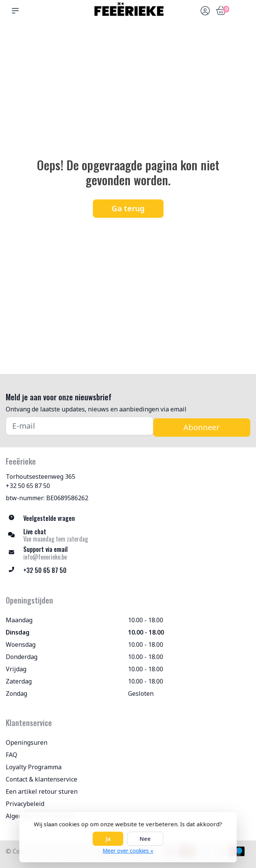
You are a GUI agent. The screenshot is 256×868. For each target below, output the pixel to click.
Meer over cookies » (128, 851)
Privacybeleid (25, 804)
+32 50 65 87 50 (28, 486)
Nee (145, 839)
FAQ (11, 755)
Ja (108, 839)
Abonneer (202, 427)
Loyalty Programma (34, 767)
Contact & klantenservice (41, 779)
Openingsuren (27, 742)
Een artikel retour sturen (42, 791)
